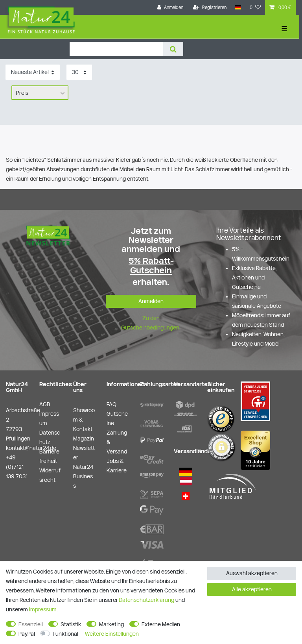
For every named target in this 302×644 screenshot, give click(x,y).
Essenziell (31, 624)
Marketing (111, 624)
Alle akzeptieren (252, 589)
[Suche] (173, 49)
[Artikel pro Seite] (79, 72)
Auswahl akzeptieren (252, 573)
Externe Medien (161, 624)
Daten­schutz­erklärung (146, 600)
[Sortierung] (33, 72)
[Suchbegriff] (116, 49)
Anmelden (151, 301)
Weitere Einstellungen (112, 634)
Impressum (43, 609)
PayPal (27, 634)
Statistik (71, 624)
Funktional (65, 634)
